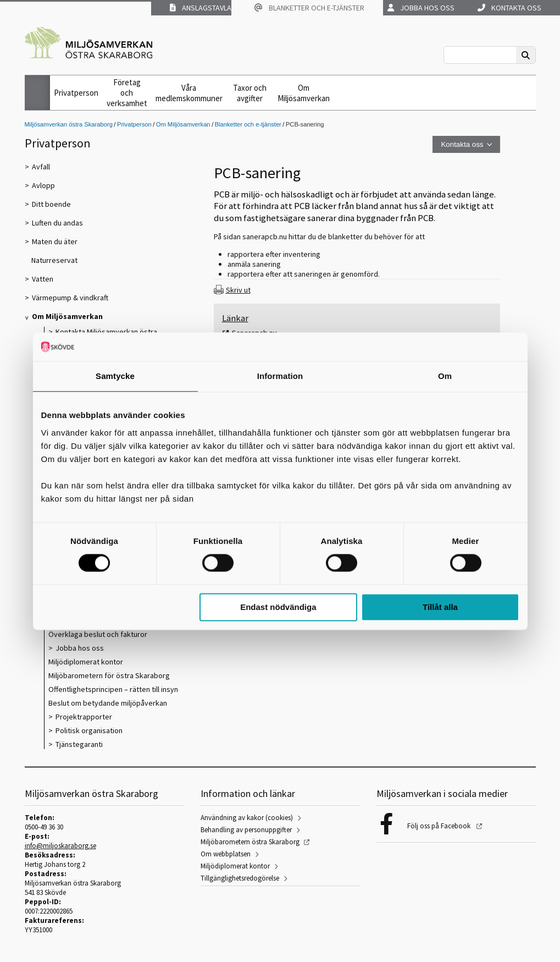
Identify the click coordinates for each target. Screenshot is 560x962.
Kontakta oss (509, 8)
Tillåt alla (440, 607)
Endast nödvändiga (278, 607)
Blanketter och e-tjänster (309, 8)
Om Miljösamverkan (304, 93)
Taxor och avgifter (250, 93)
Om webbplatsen (226, 854)
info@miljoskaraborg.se (60, 846)
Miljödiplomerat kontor (235, 866)
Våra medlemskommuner (189, 93)
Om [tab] (445, 376)
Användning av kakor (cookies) (247, 818)
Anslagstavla (201, 8)
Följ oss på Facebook (440, 826)
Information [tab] (280, 376)
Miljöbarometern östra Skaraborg (250, 842)
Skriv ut (238, 290)
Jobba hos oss (421, 8)
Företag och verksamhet (127, 93)
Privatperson (76, 93)
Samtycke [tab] (115, 376)
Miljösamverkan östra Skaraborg (69, 124)
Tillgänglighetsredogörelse (240, 878)
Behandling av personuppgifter (246, 830)
